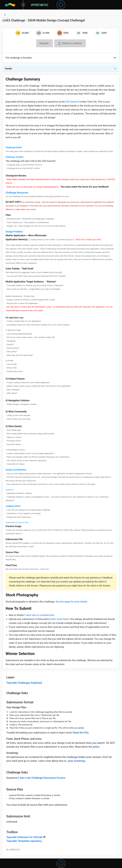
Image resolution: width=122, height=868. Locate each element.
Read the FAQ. (81, 733)
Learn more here (59, 619)
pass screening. (77, 761)
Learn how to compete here (40, 615)
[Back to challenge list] (5, 15)
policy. (96, 747)
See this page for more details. (72, 602)
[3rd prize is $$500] (60, 33)
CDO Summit (72, 102)
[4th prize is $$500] (79, 33)
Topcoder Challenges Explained (24, 683)
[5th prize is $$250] (98, 33)
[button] (115, 58)
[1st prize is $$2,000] (18, 33)
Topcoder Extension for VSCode (24, 837)
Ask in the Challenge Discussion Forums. (43, 778)
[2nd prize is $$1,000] (39, 33)
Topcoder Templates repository (24, 841)
